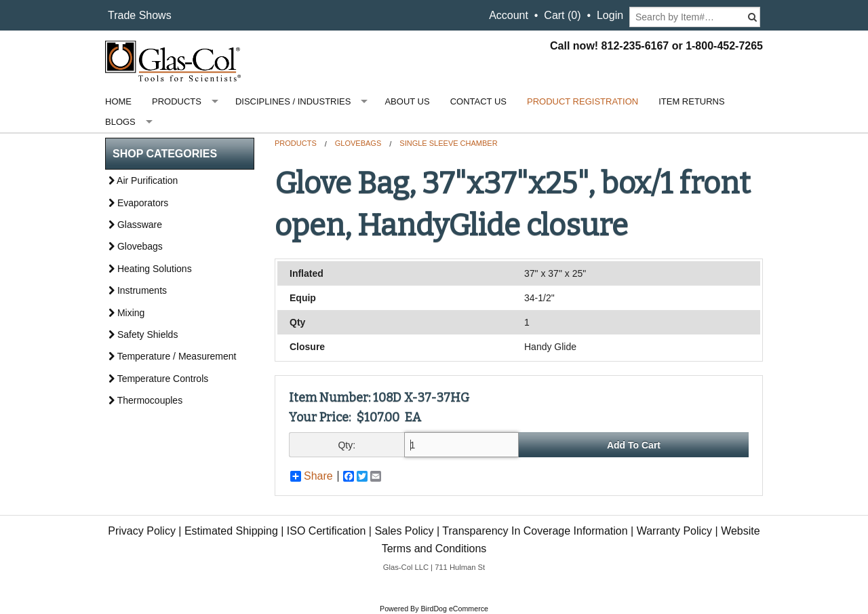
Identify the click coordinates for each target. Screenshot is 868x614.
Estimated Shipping (231, 531)
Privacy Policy (142, 531)
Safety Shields (143, 334)
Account (509, 15)
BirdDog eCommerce (454, 609)
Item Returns (692, 101)
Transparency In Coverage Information (535, 531)
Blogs (120, 122)
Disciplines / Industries (293, 101)
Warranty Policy (674, 531)
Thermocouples (145, 400)
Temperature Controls (158, 379)
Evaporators (138, 203)
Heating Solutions (150, 269)
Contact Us (478, 101)
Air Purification (143, 180)
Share (312, 476)
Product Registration (583, 101)
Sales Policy (404, 531)
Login (610, 15)
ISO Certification (326, 531)
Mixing (126, 313)
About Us (407, 101)
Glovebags (358, 143)
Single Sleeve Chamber (448, 143)
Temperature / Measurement (173, 356)
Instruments (138, 290)
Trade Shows (140, 15)
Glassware (135, 225)
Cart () (562, 15)
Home (118, 101)
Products (177, 101)
